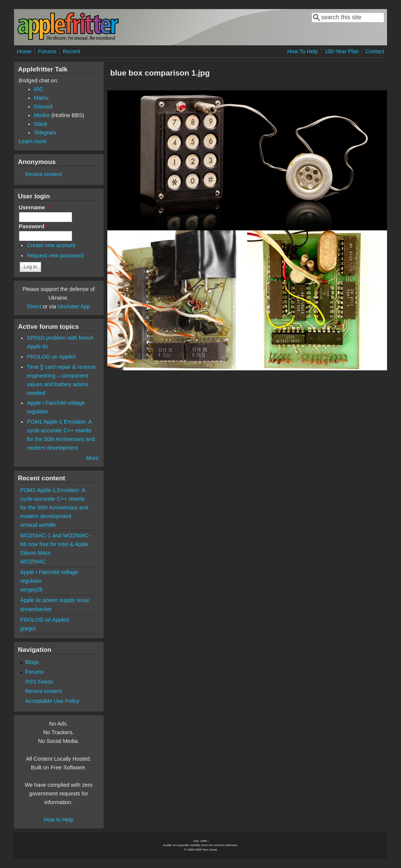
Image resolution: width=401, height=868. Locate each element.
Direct (34, 306)
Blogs (32, 662)
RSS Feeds (39, 682)
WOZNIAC (33, 562)
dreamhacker (36, 609)
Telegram (45, 133)
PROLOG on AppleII (51, 357)
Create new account (51, 245)
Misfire (42, 115)
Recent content (44, 174)
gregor (28, 628)
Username (34, 207)
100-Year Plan (342, 51)
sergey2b (32, 589)
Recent (72, 51)
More (92, 458)
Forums (47, 51)
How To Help (303, 51)
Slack (41, 124)
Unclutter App (74, 306)
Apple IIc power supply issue (55, 600)
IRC (39, 89)
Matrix (41, 98)
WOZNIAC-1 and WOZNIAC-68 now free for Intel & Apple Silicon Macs (56, 544)
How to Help (59, 820)
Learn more (33, 141)
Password (34, 226)
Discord (43, 107)
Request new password (55, 255)
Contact (375, 51)
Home (24, 51)
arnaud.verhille (38, 525)
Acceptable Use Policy (52, 701)
